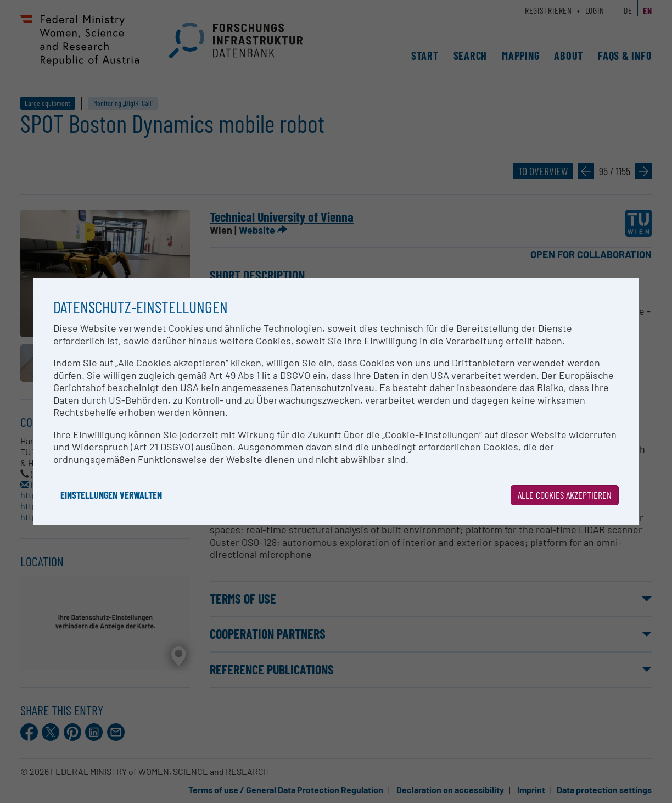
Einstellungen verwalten (111, 495)
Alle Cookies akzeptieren (565, 495)
